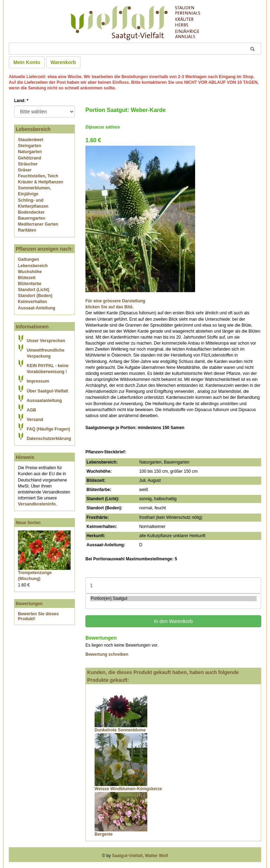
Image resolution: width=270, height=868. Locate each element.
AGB (31, 410)
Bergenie (104, 834)
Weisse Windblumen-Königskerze (128, 789)
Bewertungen (29, 604)
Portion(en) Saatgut (173, 599)
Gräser (25, 170)
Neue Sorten (28, 523)
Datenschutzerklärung (49, 439)
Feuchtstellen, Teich (38, 176)
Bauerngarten (32, 218)
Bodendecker (31, 212)
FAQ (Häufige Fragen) (48, 429)
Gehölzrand (30, 158)
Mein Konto (27, 62)
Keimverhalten (33, 302)
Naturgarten (30, 152)
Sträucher (28, 164)
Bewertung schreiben (107, 654)
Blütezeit (27, 278)
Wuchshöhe (30, 272)
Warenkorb (63, 62)
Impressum (38, 381)
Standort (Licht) (34, 290)
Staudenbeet (31, 140)
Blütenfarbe (30, 284)
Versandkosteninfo (37, 504)
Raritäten (27, 230)
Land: (21, 101)
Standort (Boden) (35, 296)
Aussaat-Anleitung (37, 308)
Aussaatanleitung (44, 401)
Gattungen (28, 259)
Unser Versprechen (46, 341)
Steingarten (30, 146)
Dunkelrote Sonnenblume (120, 730)
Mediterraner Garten (38, 224)
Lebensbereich (33, 266)
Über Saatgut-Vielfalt (47, 391)
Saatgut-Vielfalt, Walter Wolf (140, 856)
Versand (35, 420)
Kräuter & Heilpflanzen (41, 182)
